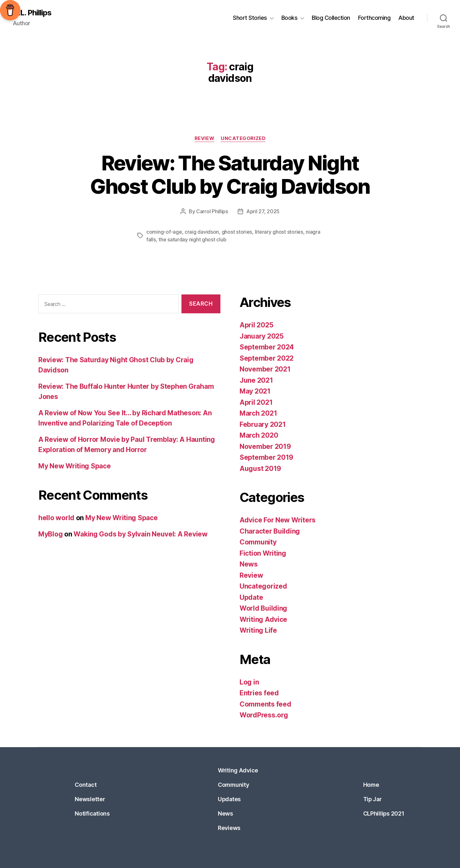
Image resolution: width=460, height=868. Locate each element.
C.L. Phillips (32, 13)
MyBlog (50, 534)
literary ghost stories (279, 232)
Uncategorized (243, 138)
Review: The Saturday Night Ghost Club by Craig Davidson (230, 175)
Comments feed (265, 704)
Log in (249, 682)
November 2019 (265, 446)
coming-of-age (164, 232)
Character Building (270, 531)
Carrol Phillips (212, 211)
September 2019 (266, 457)
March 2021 (258, 413)
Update (251, 597)
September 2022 (267, 358)
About (406, 18)
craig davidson (202, 232)
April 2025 (256, 325)
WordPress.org (264, 715)
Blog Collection (331, 18)
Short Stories (250, 18)
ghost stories (237, 232)
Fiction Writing (263, 553)
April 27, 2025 (263, 211)
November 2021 (265, 369)
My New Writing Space (75, 466)
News (249, 564)
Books (290, 18)
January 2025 (262, 336)
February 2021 (263, 424)
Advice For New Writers (278, 520)
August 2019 (260, 469)
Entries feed (259, 693)
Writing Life (258, 630)
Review (204, 138)
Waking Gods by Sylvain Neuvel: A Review (140, 534)
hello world (56, 518)
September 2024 (267, 347)
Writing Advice (263, 619)
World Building (263, 608)
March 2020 (259, 435)
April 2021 (256, 402)
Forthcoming (374, 18)
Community (258, 542)
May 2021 (255, 391)
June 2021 (256, 380)
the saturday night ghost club (192, 239)
